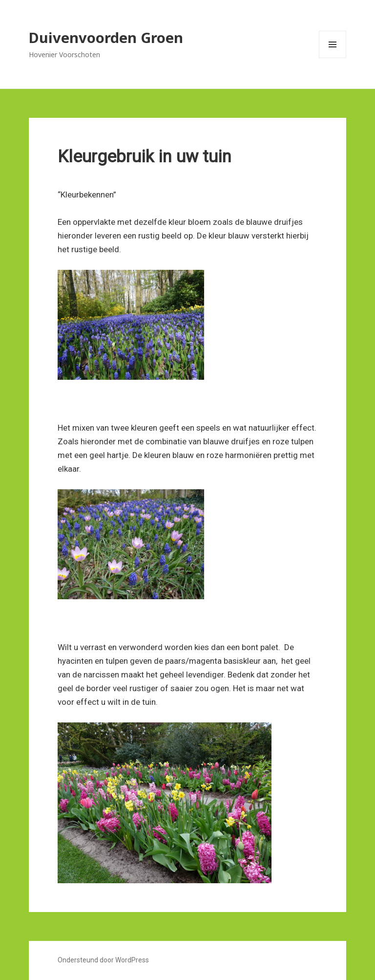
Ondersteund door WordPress (103, 960)
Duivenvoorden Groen (106, 37)
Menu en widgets (333, 58)
